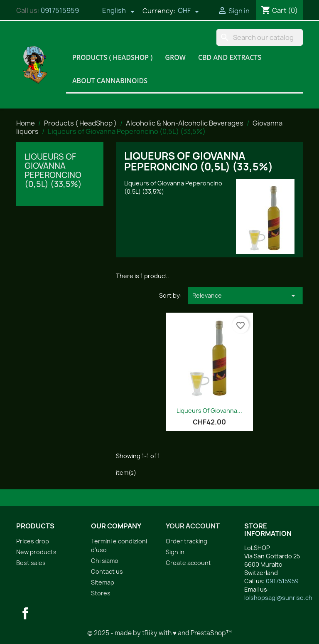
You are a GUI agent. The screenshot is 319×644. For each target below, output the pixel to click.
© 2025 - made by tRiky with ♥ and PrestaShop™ (159, 633)
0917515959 (60, 10)
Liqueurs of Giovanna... (209, 411)
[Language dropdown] (118, 11)
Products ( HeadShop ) (112, 57)
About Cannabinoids (110, 81)
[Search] (260, 37)
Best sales (31, 563)
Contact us (107, 571)
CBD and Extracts (230, 57)
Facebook (25, 613)
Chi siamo (105, 561)
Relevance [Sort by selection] (245, 296)
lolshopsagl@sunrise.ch (278, 598)
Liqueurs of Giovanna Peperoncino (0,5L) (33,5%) (53, 170)
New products (36, 552)
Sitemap (103, 582)
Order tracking (186, 541)
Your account (193, 526)
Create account (188, 563)
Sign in (175, 552)
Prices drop (33, 541)
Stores (101, 593)
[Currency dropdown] (189, 11)
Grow (175, 57)
